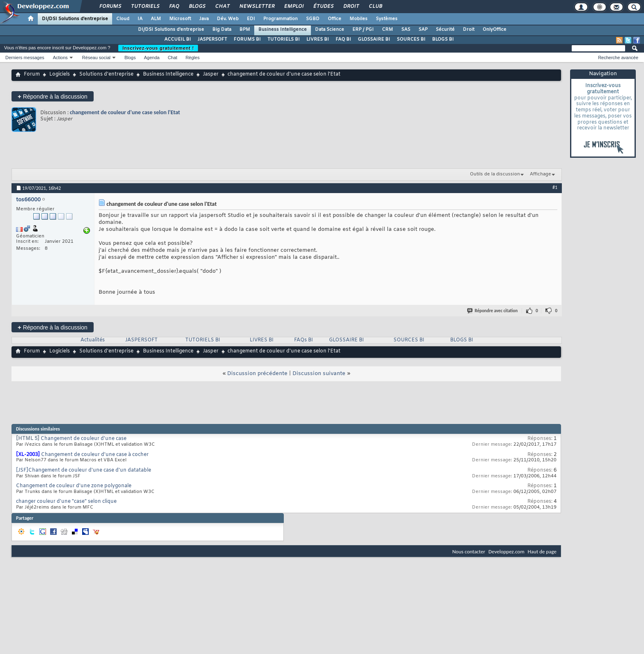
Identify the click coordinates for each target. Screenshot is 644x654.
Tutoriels (145, 7)
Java (204, 19)
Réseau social (96, 58)
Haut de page (542, 552)
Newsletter (256, 7)
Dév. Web (228, 19)
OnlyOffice (494, 30)
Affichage (540, 174)
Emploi (293, 7)
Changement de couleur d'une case (84, 439)
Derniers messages (25, 58)
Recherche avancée (618, 58)
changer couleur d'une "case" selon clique (66, 502)
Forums (110, 7)
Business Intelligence (283, 30)
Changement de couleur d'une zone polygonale (74, 486)
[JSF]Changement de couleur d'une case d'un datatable (84, 470)
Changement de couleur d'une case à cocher (95, 455)
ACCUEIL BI (178, 39)
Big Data (222, 30)
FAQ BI (343, 39)
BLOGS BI (443, 39)
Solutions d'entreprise (106, 74)
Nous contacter (469, 552)
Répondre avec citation (493, 311)
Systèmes (387, 19)
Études (323, 7)
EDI (251, 19)
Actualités (93, 340)
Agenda (152, 58)
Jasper (211, 74)
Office (335, 19)
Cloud (123, 19)
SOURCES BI (411, 39)
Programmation (281, 19)
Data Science (330, 30)
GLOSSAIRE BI (374, 39)
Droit (351, 7)
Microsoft (180, 19)
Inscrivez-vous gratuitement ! (158, 48)
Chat (222, 7)
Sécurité (445, 30)
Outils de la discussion (495, 174)
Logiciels (60, 74)
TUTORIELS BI (284, 39)
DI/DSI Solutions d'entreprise (75, 19)
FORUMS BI (247, 39)
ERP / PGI (363, 30)
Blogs (197, 7)
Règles (193, 58)
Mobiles (359, 19)
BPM (245, 30)
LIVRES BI (318, 39)
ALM (156, 19)
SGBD (313, 19)
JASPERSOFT (212, 39)
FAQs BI (304, 340)
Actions (60, 58)
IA (140, 19)
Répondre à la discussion (53, 96)
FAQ (174, 7)
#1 (555, 187)
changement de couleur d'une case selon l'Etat (125, 112)
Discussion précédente (257, 374)
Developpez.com (506, 552)
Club (375, 7)
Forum (32, 74)
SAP (423, 30)
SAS (406, 30)
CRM (388, 30)
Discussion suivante (319, 374)
